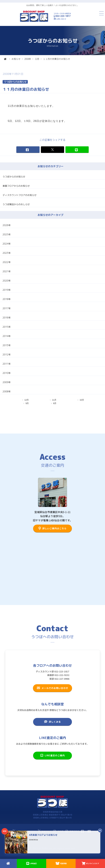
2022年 (7, 262)
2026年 (7, 225)
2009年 (7, 382)
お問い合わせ (61, 19)
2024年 (7, 244)
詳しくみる (52, 722)
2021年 (7, 271)
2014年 (7, 336)
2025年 (7, 234)
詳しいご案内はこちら (52, 528)
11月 (37, 59)
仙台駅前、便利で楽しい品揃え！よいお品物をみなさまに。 (52, 5)
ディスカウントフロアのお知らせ (20, 195)
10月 (82, 400)
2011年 (7, 364)
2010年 (7, 373)
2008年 (28, 59)
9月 (27, 403)
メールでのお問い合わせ (52, 688)
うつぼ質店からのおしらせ (16, 204)
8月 (55, 403)
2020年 (7, 281)
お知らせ (16, 59)
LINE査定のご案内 (52, 755)
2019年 (7, 290)
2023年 (7, 253)
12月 (27, 400)
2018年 (7, 299)
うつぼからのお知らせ (14, 177)
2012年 (7, 355)
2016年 (7, 318)
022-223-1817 (63, 16)
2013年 (7, 345)
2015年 (7, 327)
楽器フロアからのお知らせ (16, 186)
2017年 (7, 308)
